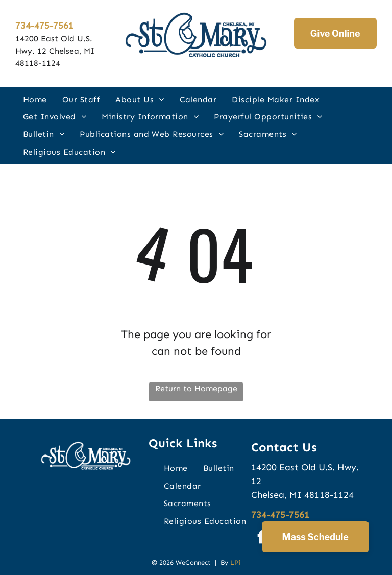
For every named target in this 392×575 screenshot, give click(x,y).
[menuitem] (35, 99)
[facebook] (261, 538)
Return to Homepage (196, 388)
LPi (235, 562)
